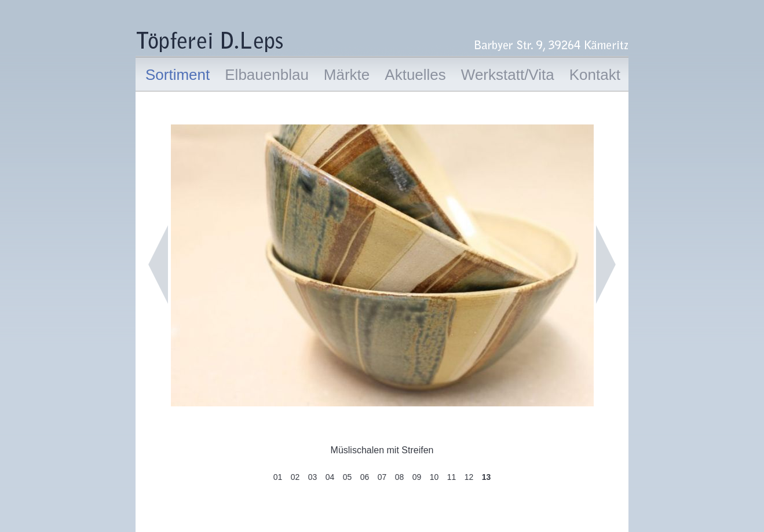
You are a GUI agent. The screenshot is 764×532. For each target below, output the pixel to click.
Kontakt (595, 75)
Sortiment (178, 75)
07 (382, 477)
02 (295, 477)
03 (313, 477)
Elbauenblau (267, 75)
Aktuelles (415, 75)
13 (487, 477)
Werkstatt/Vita (508, 75)
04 (330, 477)
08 (400, 477)
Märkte (347, 75)
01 (278, 477)
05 (348, 477)
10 (434, 477)
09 (417, 477)
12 (469, 477)
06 (365, 477)
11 (452, 477)
